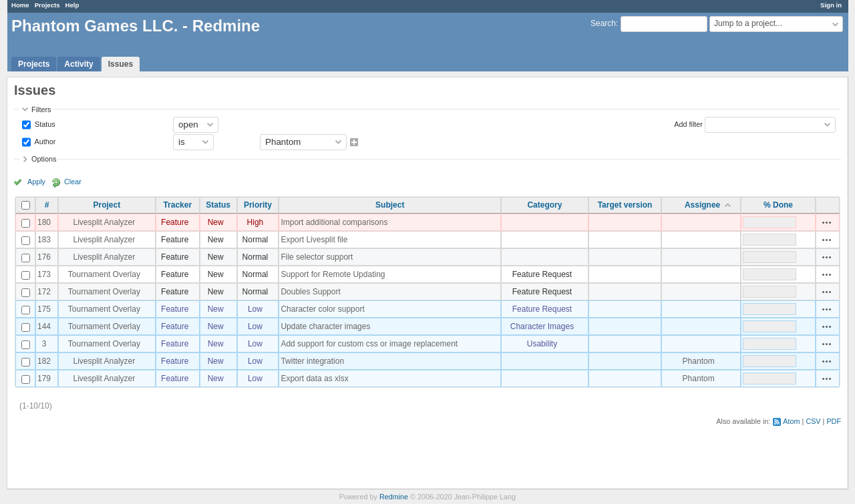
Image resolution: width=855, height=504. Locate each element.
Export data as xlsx (314, 379)
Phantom (699, 361)
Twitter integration (312, 361)
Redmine (394, 497)
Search (603, 23)
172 (44, 292)
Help (72, 5)
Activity (78, 64)
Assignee (702, 205)
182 (44, 361)
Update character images (325, 326)
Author (44, 141)
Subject (390, 205)
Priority (258, 205)
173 (44, 274)
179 (44, 379)
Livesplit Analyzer (105, 222)
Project (107, 205)
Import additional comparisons (334, 222)
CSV (813, 421)
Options (44, 159)
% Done (778, 205)
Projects (47, 5)
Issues (121, 64)
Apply (36, 182)
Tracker (177, 205)
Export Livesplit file (314, 240)
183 (44, 240)
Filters (41, 109)
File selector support (317, 257)
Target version (625, 205)
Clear (73, 182)
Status (44, 123)
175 (44, 309)
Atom (791, 421)
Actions (827, 222)
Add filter (688, 123)
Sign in (831, 5)
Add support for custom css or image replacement (369, 344)
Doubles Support (310, 292)
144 (44, 326)
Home (20, 5)
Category (544, 205)
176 (44, 257)
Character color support (322, 309)
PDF (834, 421)
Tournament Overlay (104, 274)
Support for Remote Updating (333, 274)
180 (44, 222)
